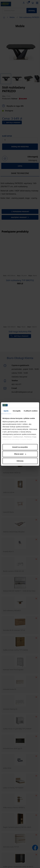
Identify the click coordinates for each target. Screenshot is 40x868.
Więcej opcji (20, 454)
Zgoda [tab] (6, 411)
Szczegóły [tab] (17, 411)
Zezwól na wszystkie (20, 447)
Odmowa (20, 461)
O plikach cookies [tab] (31, 411)
